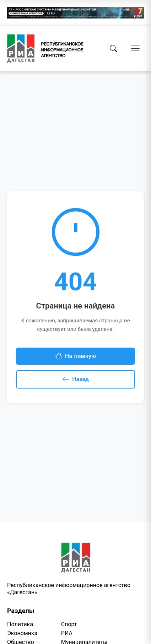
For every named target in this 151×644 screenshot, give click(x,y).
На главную (75, 356)
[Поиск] (113, 48)
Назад (75, 379)
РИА (67, 633)
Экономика (22, 633)
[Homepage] (45, 48)
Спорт (69, 624)
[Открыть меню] (135, 48)
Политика (20, 624)
